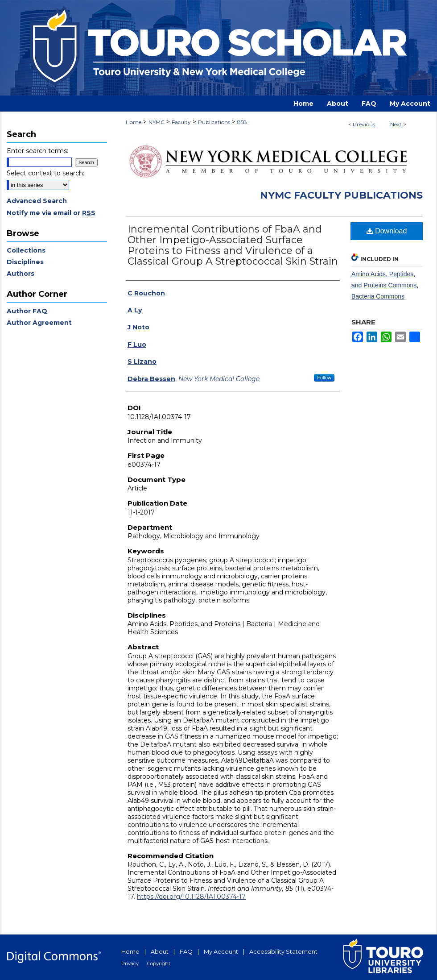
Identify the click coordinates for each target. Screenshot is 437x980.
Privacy (130, 963)
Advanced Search (37, 201)
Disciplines (25, 262)
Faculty (181, 122)
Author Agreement (39, 323)
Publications (214, 122)
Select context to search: (45, 173)
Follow (324, 378)
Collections (26, 250)
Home (134, 122)
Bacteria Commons (378, 296)
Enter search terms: (37, 151)
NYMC (157, 122)
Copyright (159, 963)
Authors (21, 274)
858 (242, 122)
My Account (221, 951)
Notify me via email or (51, 213)
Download (387, 231)
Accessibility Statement (283, 951)
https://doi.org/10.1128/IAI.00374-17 (191, 897)
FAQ (186, 951)
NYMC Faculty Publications (341, 195)
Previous (364, 124)
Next (396, 124)
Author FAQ (27, 311)
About (160, 951)
